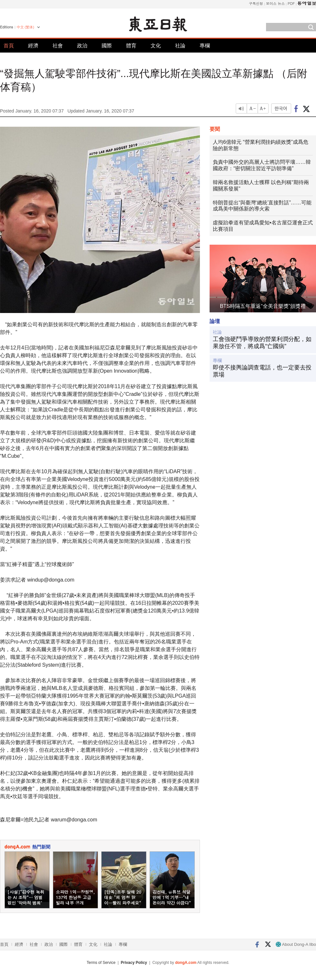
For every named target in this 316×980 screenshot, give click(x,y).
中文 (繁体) (25, 27)
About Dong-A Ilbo (296, 944)
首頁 (9, 46)
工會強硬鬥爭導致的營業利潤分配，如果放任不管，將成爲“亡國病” (262, 343)
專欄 (205, 46)
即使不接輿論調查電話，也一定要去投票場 (262, 371)
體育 (131, 46)
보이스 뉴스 (276, 3)
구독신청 (256, 3)
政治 (82, 46)
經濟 (33, 46)
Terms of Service (101, 963)
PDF (291, 3)
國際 (107, 46)
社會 (58, 46)
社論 (180, 46)
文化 (156, 46)
